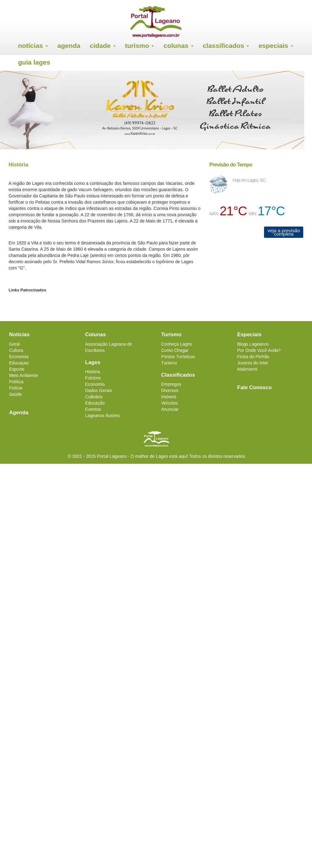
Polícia (16, 388)
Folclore (93, 378)
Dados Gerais (99, 390)
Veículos (169, 403)
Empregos (171, 384)
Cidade (103, 46)
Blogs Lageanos (253, 344)
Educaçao (19, 363)
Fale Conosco (255, 387)
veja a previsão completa (284, 232)
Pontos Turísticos (178, 357)
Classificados (226, 46)
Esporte (17, 369)
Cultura (16, 350)
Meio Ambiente (24, 375)
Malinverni (247, 369)
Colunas (178, 46)
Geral (14, 344)
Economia (19, 357)
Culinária (94, 397)
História (93, 372)
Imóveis (169, 397)
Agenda (69, 46)
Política (16, 382)
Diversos (170, 390)
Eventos (93, 409)
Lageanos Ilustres (103, 416)
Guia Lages (34, 62)
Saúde (15, 394)
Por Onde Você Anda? (259, 350)
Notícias (33, 46)
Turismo (140, 46)
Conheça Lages (177, 344)
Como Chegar (175, 350)
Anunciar (170, 409)
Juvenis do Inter (253, 363)
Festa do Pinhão (253, 357)
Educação (95, 403)
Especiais (276, 46)
